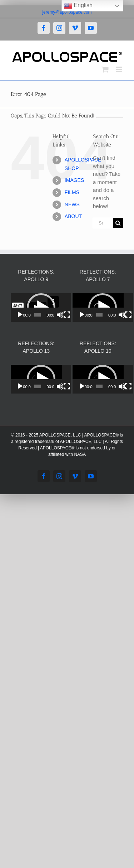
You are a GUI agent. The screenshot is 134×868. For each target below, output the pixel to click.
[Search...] (103, 223)
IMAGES (74, 180)
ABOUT (73, 216)
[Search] (118, 223)
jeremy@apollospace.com (67, 12)
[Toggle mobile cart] (105, 69)
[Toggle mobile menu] (120, 69)
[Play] (20, 315)
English (78, 6)
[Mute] (65, 315)
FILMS (72, 192)
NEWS (72, 204)
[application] (45, 308)
